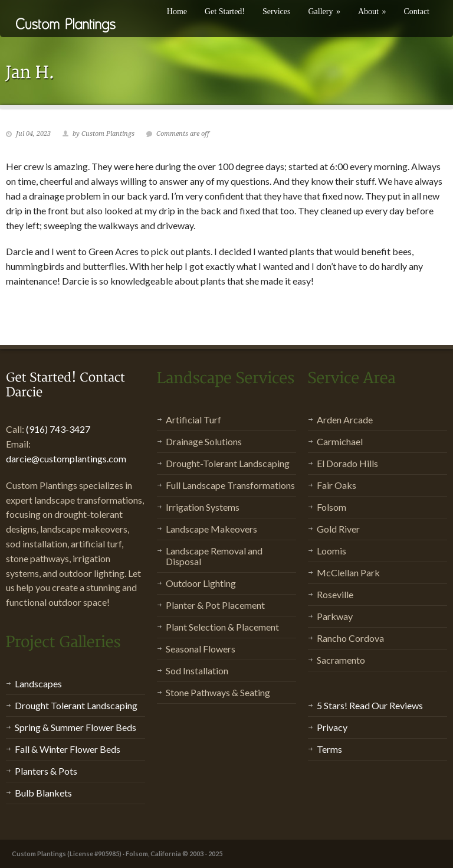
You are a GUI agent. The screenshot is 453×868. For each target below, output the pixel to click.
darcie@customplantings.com (66, 459)
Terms (329, 749)
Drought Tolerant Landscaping (76, 705)
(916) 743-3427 (58, 429)
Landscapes (38, 683)
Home (177, 12)
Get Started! (225, 12)
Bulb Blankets (43, 793)
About (372, 12)
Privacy (332, 727)
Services (276, 12)
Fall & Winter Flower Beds (68, 749)
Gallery (324, 12)
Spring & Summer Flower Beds (75, 727)
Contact (416, 12)
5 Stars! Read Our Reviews (370, 705)
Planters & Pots (46, 771)
